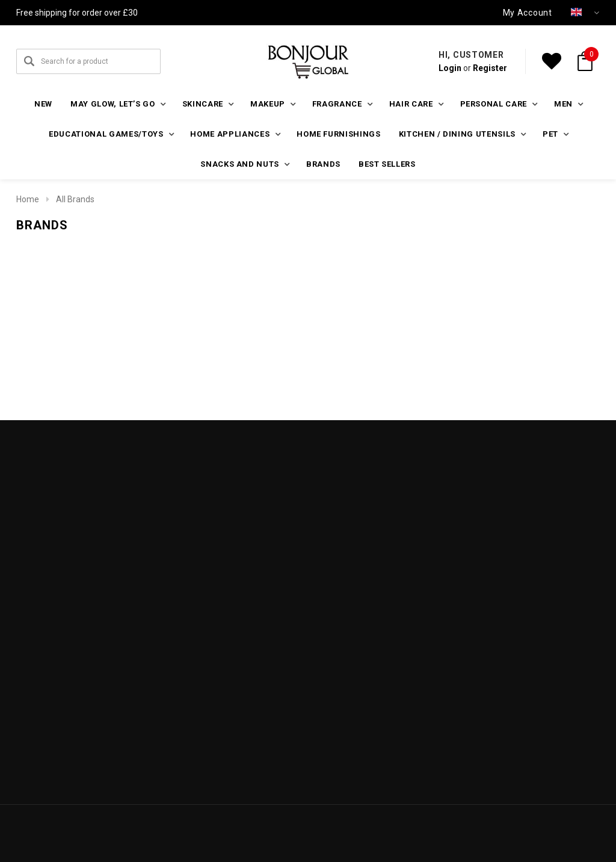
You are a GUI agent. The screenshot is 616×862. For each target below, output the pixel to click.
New (43, 104)
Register (490, 68)
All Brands (75, 199)
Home (28, 199)
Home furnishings (338, 134)
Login (450, 68)
